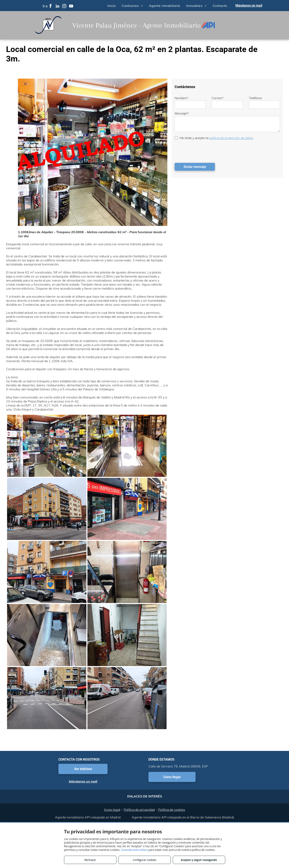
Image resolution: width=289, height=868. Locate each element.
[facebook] (51, 7)
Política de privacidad (139, 810)
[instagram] (64, 7)
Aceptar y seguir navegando (199, 860)
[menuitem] (111, 5)
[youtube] (71, 7)
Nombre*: (182, 98)
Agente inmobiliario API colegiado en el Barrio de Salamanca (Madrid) (183, 817)
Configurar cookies (144, 860)
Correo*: (218, 98)
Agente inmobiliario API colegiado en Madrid (88, 817)
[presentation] (205, 151)
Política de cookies (172, 810)
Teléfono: (256, 98)
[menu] (280, 20)
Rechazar (90, 860)
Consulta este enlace (134, 850)
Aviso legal (112, 810)
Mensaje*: (182, 113)
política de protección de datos (231, 138)
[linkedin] (57, 7)
